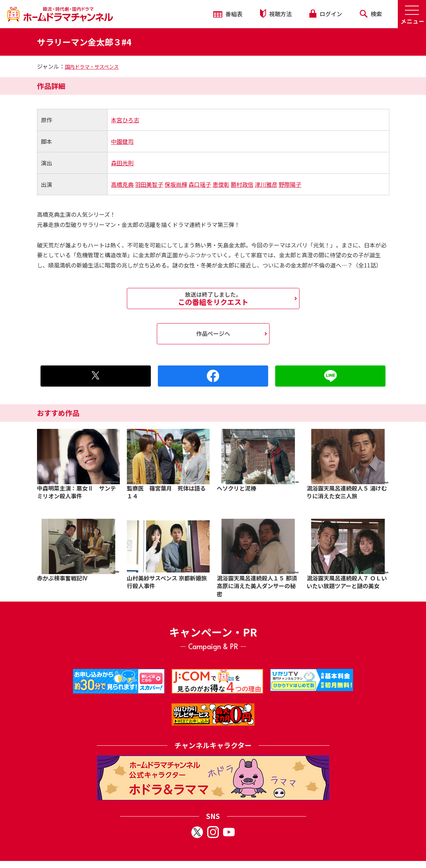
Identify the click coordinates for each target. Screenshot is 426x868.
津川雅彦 (266, 184)
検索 (371, 14)
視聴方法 (276, 14)
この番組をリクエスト (213, 298)
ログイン (326, 14)
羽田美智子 (149, 184)
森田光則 (122, 163)
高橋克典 (122, 184)
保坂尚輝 (176, 184)
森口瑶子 (200, 184)
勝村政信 (242, 184)
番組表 (228, 14)
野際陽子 (290, 184)
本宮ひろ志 (125, 120)
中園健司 (122, 141)
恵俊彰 (221, 184)
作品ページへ (213, 333)
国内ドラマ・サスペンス (92, 67)
